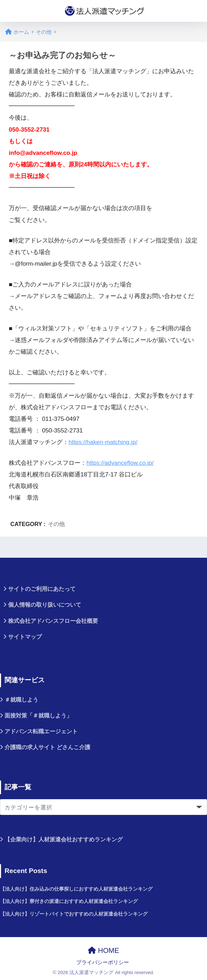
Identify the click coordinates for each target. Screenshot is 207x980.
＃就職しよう (21, 700)
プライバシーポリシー (103, 962)
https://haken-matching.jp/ (103, 442)
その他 (56, 524)
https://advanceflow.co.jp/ (120, 463)
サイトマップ (25, 637)
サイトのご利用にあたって (42, 589)
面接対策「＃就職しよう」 (38, 716)
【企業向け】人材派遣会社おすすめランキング (64, 839)
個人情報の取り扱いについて (45, 605)
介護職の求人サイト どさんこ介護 (47, 747)
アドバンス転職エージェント (41, 731)
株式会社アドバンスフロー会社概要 (53, 621)
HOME (103, 950)
